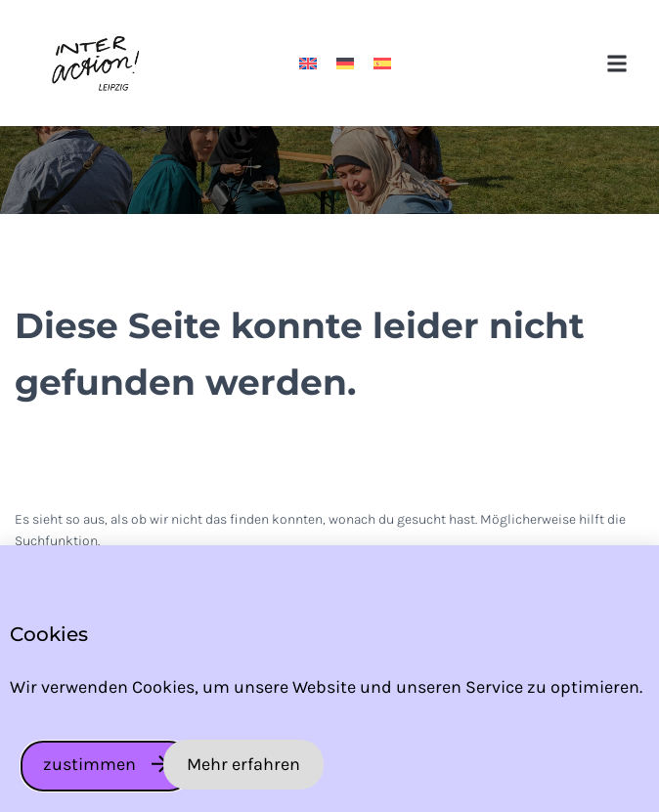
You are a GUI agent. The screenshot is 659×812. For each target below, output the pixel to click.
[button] (617, 63)
